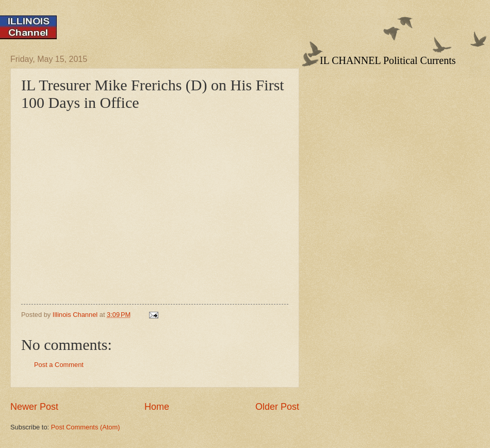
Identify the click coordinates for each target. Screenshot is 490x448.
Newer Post (34, 407)
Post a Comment (59, 365)
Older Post (277, 407)
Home (157, 407)
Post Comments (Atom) (86, 427)
